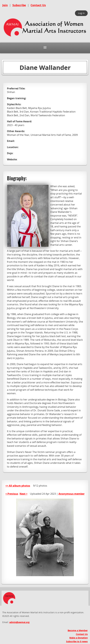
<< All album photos (18, 486)
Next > (24, 494)
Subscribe (19, 5)
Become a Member (78, 630)
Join (5, 5)
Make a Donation (79, 638)
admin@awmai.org (19, 622)
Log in (81, 13)
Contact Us (38, 5)
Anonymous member (72, 494)
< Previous (12, 494)
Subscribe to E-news (77, 641)
